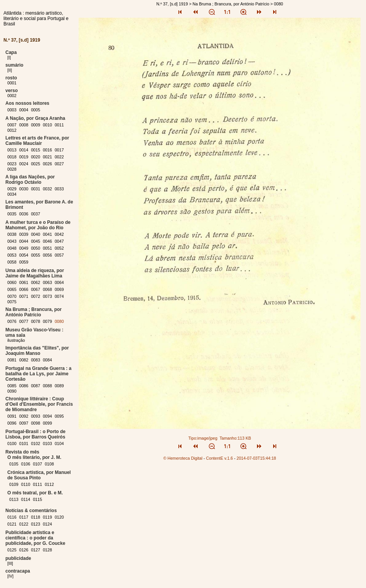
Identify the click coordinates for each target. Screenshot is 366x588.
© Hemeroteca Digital (183, 458)
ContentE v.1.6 (220, 458)
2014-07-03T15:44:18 (256, 458)
